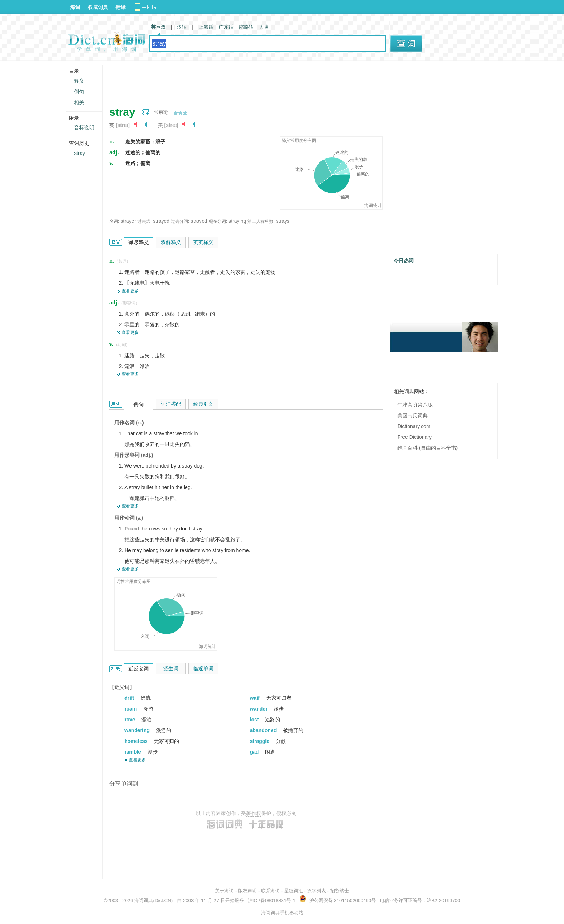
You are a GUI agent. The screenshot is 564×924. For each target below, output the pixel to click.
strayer (128, 221)
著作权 (254, 813)
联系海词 (270, 891)
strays (283, 221)
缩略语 (246, 27)
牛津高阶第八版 (415, 405)
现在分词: (218, 221)
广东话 (226, 27)
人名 (264, 27)
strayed (161, 221)
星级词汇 (294, 891)
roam (131, 709)
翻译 (120, 7)
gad (255, 752)
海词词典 (144, 900)
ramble (133, 752)
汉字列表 (317, 891)
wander (260, 709)
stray (79, 153)
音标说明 (84, 128)
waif (256, 698)
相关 (79, 102)
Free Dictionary (415, 437)
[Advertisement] (240, 81)
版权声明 (247, 891)
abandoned (264, 730)
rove (130, 720)
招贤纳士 (340, 891)
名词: (114, 221)
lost (255, 720)
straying (237, 221)
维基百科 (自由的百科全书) (427, 448)
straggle (260, 741)
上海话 (206, 27)
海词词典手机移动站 (282, 913)
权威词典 (98, 7)
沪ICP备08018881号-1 (272, 900)
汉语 (182, 27)
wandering (138, 730)
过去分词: (180, 221)
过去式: (144, 221)
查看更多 (130, 291)
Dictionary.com (414, 426)
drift (130, 698)
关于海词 (224, 891)
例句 (79, 92)
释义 (79, 81)
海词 (75, 7)
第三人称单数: (261, 221)
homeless (137, 741)
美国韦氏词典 (413, 415)
